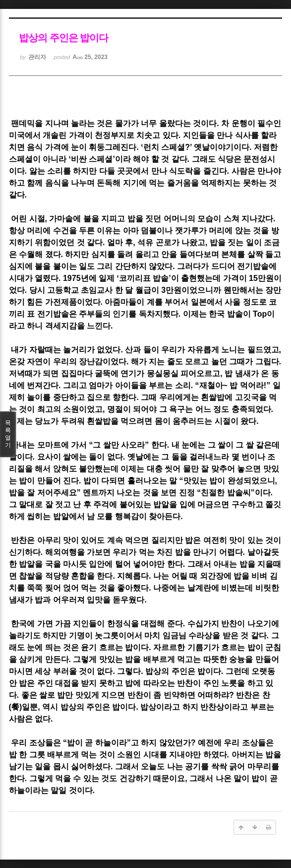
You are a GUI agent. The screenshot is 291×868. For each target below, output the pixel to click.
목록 (8, 434)
